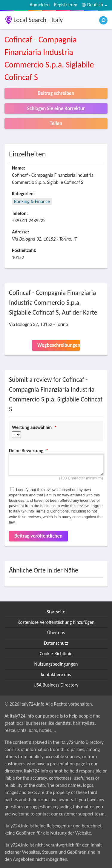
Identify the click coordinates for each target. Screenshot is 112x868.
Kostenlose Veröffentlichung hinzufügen (56, 622)
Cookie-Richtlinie (56, 654)
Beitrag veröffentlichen (38, 536)
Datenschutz (56, 643)
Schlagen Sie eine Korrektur (56, 109)
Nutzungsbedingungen (56, 664)
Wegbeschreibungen (59, 345)
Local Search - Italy (38, 20)
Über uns (56, 633)
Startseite (56, 612)
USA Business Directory (56, 685)
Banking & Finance (32, 201)
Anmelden (40, 5)
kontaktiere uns (56, 674)
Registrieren (66, 5)
